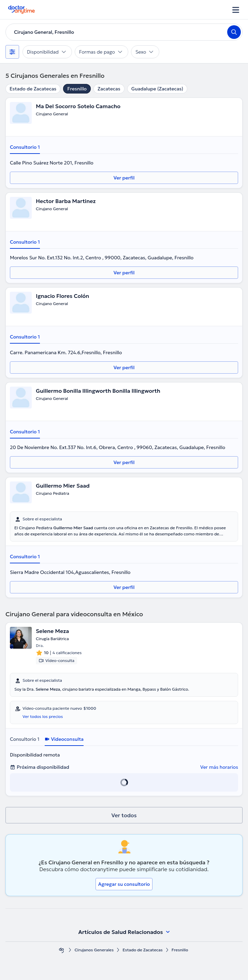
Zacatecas (109, 89)
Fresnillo (77, 89)
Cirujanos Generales (94, 950)
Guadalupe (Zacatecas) (157, 89)
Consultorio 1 (25, 147)
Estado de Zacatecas (33, 89)
